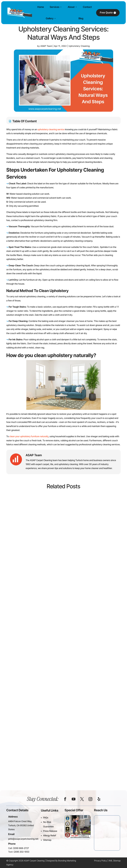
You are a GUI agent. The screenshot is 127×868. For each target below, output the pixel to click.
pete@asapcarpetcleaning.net (23, 839)
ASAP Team (46, 46)
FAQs (46, 818)
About (71, 7)
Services (55, 7)
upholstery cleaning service (51, 129)
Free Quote (106, 13)
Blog (81, 18)
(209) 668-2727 (21, 848)
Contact (87, 7)
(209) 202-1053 (21, 852)
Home (41, 7)
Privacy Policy (101, 861)
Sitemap (47, 840)
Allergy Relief (50, 835)
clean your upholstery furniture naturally (29, 436)
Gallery (50, 18)
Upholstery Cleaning (79, 46)
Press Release (50, 831)
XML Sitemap (115, 861)
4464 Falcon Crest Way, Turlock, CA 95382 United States (21, 825)
